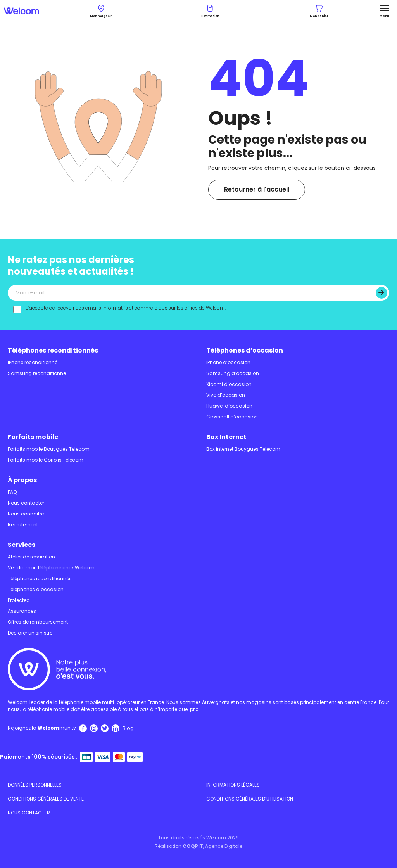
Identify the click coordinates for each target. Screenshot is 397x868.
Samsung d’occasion (233, 373)
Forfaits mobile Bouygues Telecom (49, 449)
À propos (22, 480)
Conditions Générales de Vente (46, 799)
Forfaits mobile (33, 437)
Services (22, 545)
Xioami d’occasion (229, 384)
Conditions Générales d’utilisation (250, 799)
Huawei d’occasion (229, 406)
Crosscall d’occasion (232, 417)
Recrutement (23, 525)
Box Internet (226, 437)
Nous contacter (26, 503)
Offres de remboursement (38, 622)
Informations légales (233, 785)
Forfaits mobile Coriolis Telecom (46, 460)
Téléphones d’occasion (245, 350)
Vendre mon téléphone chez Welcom (51, 568)
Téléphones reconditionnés (53, 350)
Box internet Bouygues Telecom (243, 449)
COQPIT (193, 846)
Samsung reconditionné (37, 373)
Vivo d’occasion (226, 395)
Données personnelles (35, 785)
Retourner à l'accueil (257, 189)
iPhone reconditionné (33, 362)
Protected (19, 600)
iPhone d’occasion (228, 362)
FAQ (12, 492)
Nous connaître (26, 514)
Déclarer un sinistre (30, 633)
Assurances (22, 611)
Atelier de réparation (31, 557)
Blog (128, 728)
